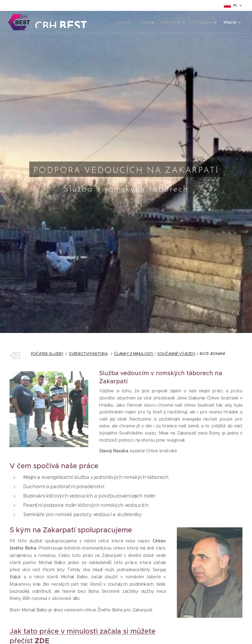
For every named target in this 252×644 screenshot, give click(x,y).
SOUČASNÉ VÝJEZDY (176, 354)
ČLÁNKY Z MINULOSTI (134, 354)
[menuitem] (123, 22)
